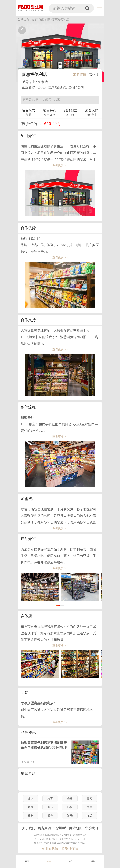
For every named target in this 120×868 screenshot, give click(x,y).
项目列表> (46, 20)
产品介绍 (28, 539)
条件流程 (28, 407)
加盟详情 (80, 74)
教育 (50, 799)
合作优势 (28, 228)
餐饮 (31, 799)
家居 (31, 807)
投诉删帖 (60, 828)
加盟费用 (28, 499)
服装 (50, 807)
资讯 (71, 861)
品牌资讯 (28, 732)
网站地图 (76, 828)
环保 (70, 807)
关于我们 (29, 828)
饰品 (89, 816)
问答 (24, 693)
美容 (89, 799)
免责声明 (44, 828)
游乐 (70, 816)
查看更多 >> (60, 165)
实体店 (94, 74)
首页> (36, 20)
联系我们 (91, 828)
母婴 (70, 799)
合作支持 (28, 320)
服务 (50, 816)
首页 (27, 861)
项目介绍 (28, 136)
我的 (93, 861)
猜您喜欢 (28, 773)
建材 (31, 816)
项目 (49, 861)
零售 (89, 807)
